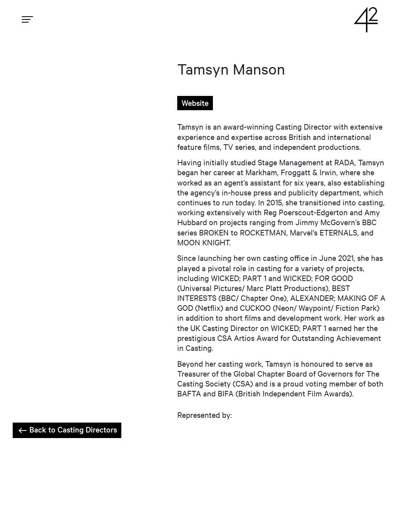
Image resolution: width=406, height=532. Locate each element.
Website (195, 103)
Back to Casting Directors (67, 430)
